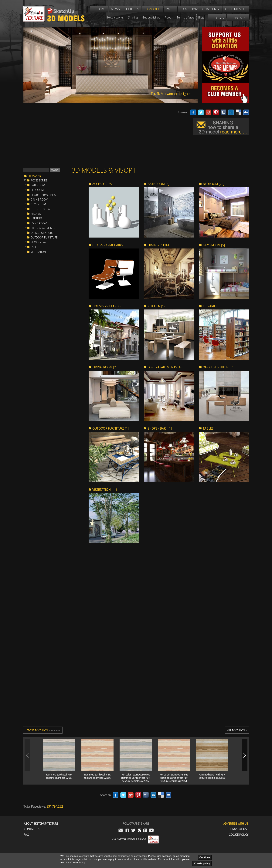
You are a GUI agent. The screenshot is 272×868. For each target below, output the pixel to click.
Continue (205, 857)
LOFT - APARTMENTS (43, 228)
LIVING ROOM (39, 223)
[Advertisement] (93, 136)
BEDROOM (37, 190)
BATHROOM (38, 185)
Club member (236, 9)
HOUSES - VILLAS (41, 209)
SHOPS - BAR (38, 242)
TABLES (35, 247)
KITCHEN (36, 214)
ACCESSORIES (39, 181)
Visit (135, 839)
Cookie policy (202, 863)
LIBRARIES (36, 218)
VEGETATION (38, 252)
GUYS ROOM (38, 204)
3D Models (34, 176)
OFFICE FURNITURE (42, 233)
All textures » (237, 730)
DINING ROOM (39, 200)
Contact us (32, 829)
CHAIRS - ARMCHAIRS (43, 195)
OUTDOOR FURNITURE (44, 238)
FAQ (26, 835)
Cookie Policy (238, 835)
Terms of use (239, 829)
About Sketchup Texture (41, 824)
